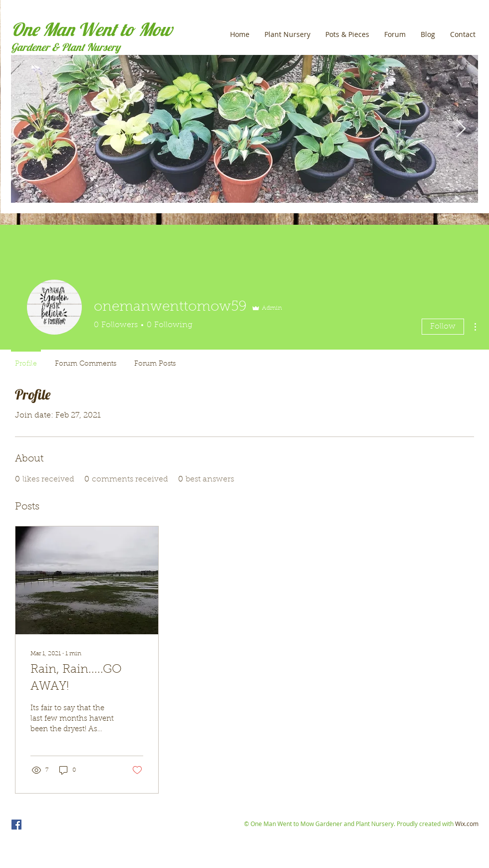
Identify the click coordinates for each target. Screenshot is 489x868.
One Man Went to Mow (92, 29)
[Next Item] (461, 129)
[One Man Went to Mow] (16, 825)
